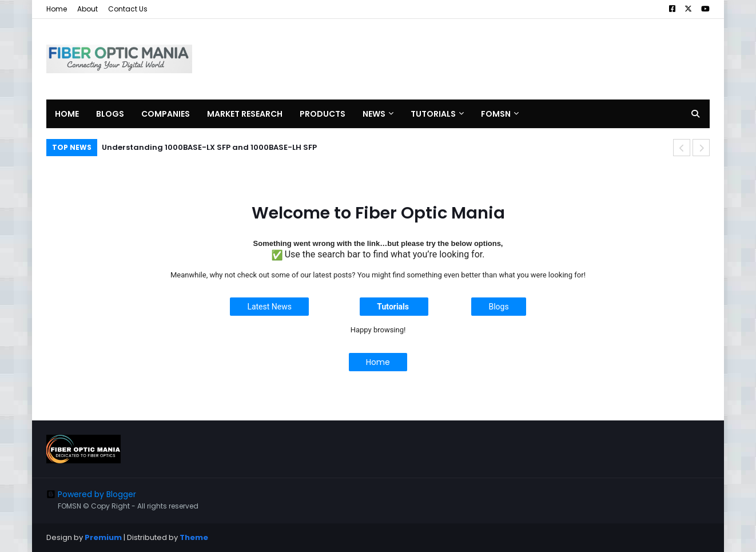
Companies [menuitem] (166, 114)
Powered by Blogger (91, 494)
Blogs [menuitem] (110, 114)
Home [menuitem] (67, 114)
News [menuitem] (374, 114)
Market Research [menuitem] (245, 114)
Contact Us (128, 9)
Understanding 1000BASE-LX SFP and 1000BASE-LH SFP (209, 147)
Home (57, 9)
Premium (103, 537)
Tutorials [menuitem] (433, 114)
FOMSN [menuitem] (496, 114)
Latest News (269, 307)
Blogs (498, 307)
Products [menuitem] (323, 114)
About (87, 9)
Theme (194, 537)
